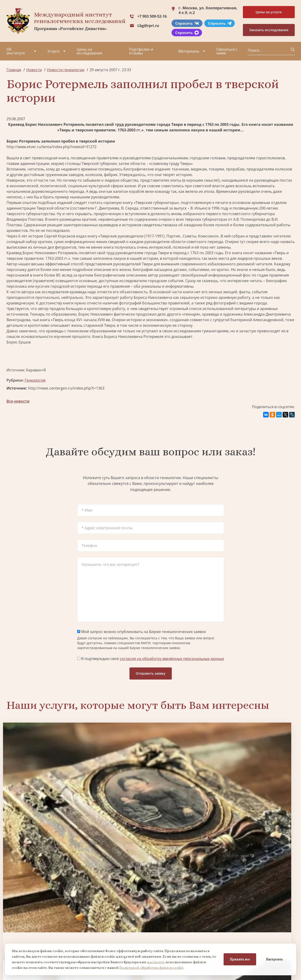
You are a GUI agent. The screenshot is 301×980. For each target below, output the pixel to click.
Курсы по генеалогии (173, 942)
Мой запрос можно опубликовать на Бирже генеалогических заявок (142, 632)
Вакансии (46, 928)
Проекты (15, 920)
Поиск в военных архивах (114, 866)
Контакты (46, 937)
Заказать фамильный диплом (260, 788)
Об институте (16, 51)
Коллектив (16, 928)
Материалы (189, 51)
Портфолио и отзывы (141, 51)
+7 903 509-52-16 (152, 16)
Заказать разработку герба (41, 866)
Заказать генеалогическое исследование (41, 788)
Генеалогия (35, 380)
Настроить (274, 959)
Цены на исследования (89, 51)
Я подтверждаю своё (151, 659)
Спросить (187, 23)
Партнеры (47, 912)
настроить (156, 962)
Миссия (44, 920)
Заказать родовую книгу (187, 866)
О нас (12, 912)
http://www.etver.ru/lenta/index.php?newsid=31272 (51, 147)
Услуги (53, 51)
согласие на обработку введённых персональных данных (172, 659)
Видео (12, 937)
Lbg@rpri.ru (148, 26)
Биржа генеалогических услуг (114, 788)
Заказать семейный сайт (187, 788)
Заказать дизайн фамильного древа (260, 866)
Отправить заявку (151, 673)
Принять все (240, 959)
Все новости (18, 401)
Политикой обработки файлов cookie (151, 968)
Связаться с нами (227, 51)
